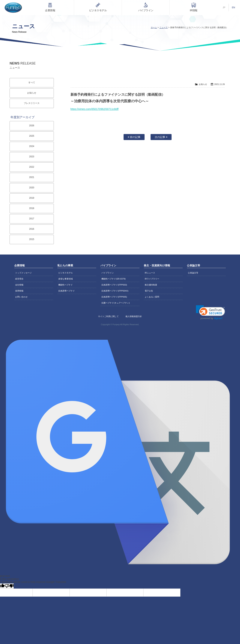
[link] (210, 313)
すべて (32, 83)
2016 (32, 229)
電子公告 (149, 291)
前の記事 (134, 137)
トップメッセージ (23, 273)
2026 (32, 126)
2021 (32, 177)
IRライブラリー (152, 279)
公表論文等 (193, 273)
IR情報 (194, 10)
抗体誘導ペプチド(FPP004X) (115, 291)
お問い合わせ (21, 297)
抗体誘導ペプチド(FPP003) (114, 285)
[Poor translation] (9, 586)
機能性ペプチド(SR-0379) (114, 279)
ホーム (154, 27)
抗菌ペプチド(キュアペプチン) (115, 303)
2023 (32, 157)
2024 (32, 146)
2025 (32, 136)
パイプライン (146, 10)
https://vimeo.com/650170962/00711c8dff (95, 109)
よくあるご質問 (152, 297)
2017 (32, 219)
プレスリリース (32, 103)
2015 (32, 239)
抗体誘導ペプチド (67, 291)
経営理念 (19, 279)
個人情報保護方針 (134, 316)
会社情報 (19, 285)
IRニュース (150, 273)
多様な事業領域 (66, 279)
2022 (32, 167)
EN (234, 8)
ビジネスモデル (98, 10)
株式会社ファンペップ (13, 8)
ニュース (163, 27)
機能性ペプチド (66, 285)
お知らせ (32, 93)
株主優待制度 (151, 285)
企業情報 (50, 10)
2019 (32, 198)
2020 (32, 188)
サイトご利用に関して (108, 316)
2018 (32, 208)
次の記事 (161, 137)
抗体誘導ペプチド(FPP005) (114, 297)
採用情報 (19, 291)
